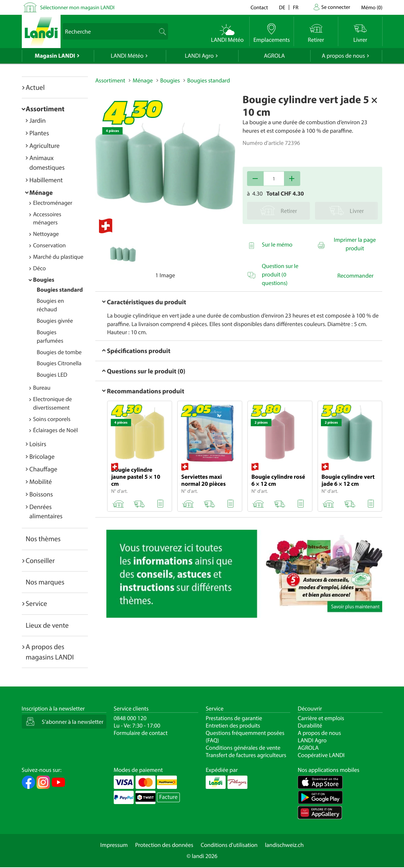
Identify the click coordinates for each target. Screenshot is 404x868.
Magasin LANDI (55, 56)
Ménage (41, 192)
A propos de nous (343, 56)
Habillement (46, 180)
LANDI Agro (199, 56)
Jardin (38, 120)
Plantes (39, 133)
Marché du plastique (58, 257)
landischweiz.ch (285, 845)
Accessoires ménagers (47, 219)
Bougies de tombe (59, 352)
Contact (259, 7)
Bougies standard (60, 290)
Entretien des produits (233, 726)
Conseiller (40, 560)
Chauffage (44, 469)
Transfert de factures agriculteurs (246, 755)
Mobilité (41, 482)
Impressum (114, 845)
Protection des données (164, 845)
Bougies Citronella (59, 363)
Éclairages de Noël (56, 430)
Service (37, 603)
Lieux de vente (47, 625)
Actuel (35, 87)
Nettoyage (46, 234)
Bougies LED (52, 375)
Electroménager (53, 203)
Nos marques (45, 582)
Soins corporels (52, 419)
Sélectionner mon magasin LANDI (78, 7)
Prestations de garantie (234, 718)
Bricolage (42, 456)
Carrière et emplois (321, 718)
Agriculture (45, 145)
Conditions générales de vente (243, 748)
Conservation (50, 245)
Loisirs (38, 444)
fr (296, 7)
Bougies (44, 280)
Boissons (41, 494)
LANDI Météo (127, 56)
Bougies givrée (55, 321)
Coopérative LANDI (321, 755)
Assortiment (45, 109)
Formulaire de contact (141, 733)
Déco (40, 268)
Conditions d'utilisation (229, 845)
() (372, 7)
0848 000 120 (130, 718)
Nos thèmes (43, 539)
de (282, 7)
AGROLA (274, 56)
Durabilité (310, 726)
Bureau (42, 388)
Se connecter (336, 7)
